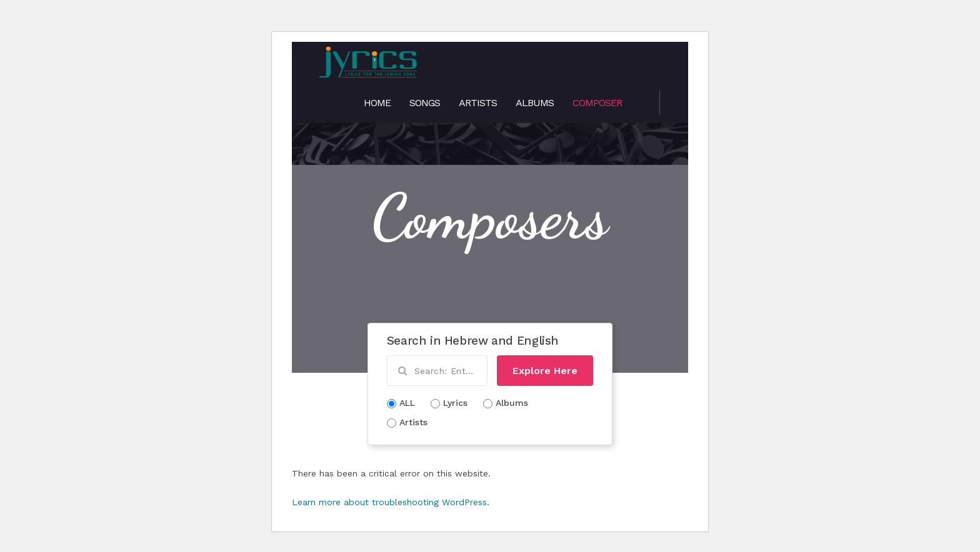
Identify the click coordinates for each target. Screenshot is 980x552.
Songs (425, 103)
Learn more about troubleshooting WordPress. (391, 502)
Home (377, 103)
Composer (597, 103)
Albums (535, 103)
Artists (478, 103)
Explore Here (545, 371)
